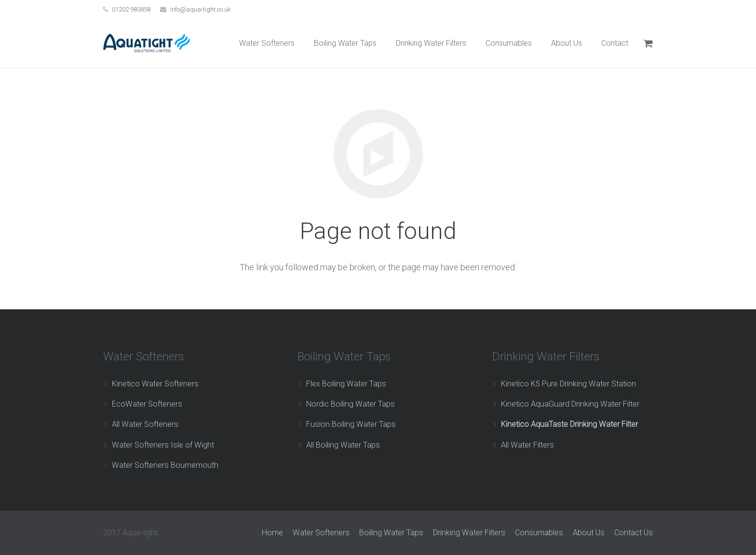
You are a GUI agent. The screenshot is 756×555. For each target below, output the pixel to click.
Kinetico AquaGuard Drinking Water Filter (570, 404)
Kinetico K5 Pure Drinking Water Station (568, 384)
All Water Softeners (145, 424)
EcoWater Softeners (147, 404)
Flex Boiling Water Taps (346, 384)
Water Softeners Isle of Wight (163, 445)
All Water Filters (527, 445)
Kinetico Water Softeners (155, 384)
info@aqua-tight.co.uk (201, 9)
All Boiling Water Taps (343, 445)
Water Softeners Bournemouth (165, 465)
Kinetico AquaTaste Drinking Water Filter (569, 424)
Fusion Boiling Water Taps (351, 424)
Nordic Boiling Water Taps (351, 404)
